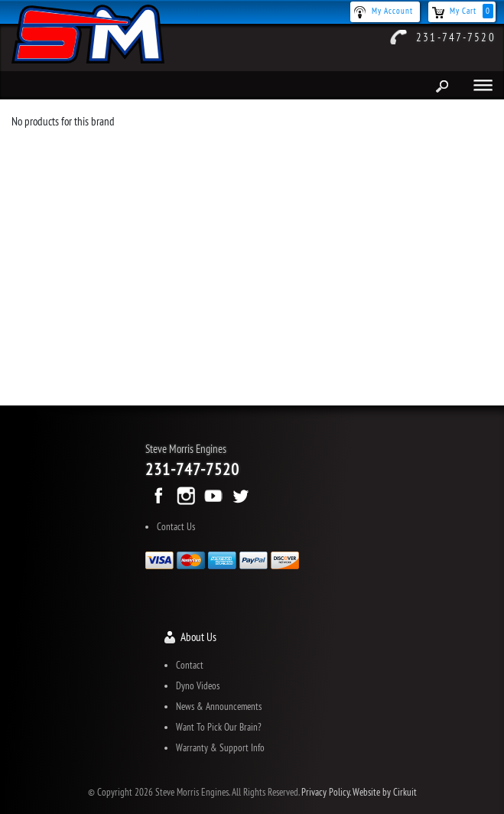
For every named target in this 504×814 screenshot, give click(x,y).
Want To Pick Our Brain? (219, 727)
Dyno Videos (198, 685)
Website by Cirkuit (385, 792)
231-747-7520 (456, 37)
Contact (190, 665)
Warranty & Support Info (220, 747)
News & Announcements (219, 706)
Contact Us (176, 526)
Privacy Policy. (326, 792)
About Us (198, 637)
